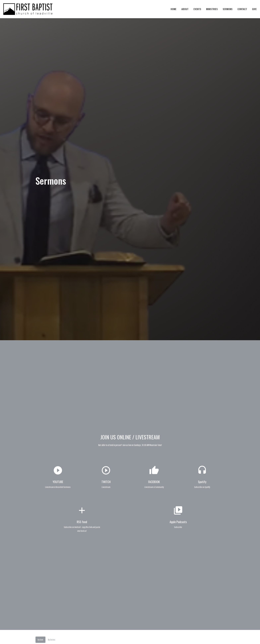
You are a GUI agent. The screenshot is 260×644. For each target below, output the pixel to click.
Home (174, 9)
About (185, 9)
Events (197, 9)
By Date (40, 640)
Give (254, 9)
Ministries (212, 9)
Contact (242, 9)
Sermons (228, 9)
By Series (52, 640)
